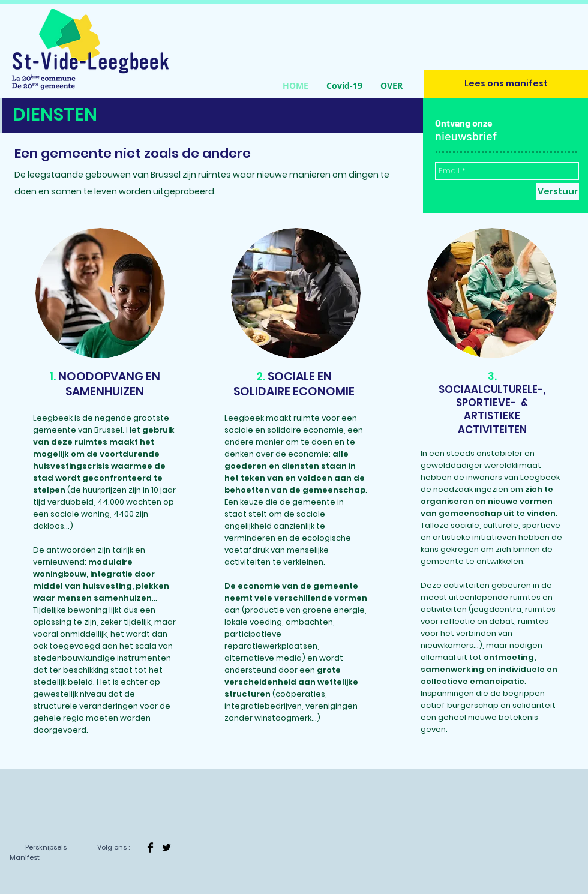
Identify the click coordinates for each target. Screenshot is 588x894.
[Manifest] (24, 858)
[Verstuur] (557, 192)
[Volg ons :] (113, 847)
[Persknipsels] (46, 847)
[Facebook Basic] (150, 847)
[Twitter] (166, 847)
